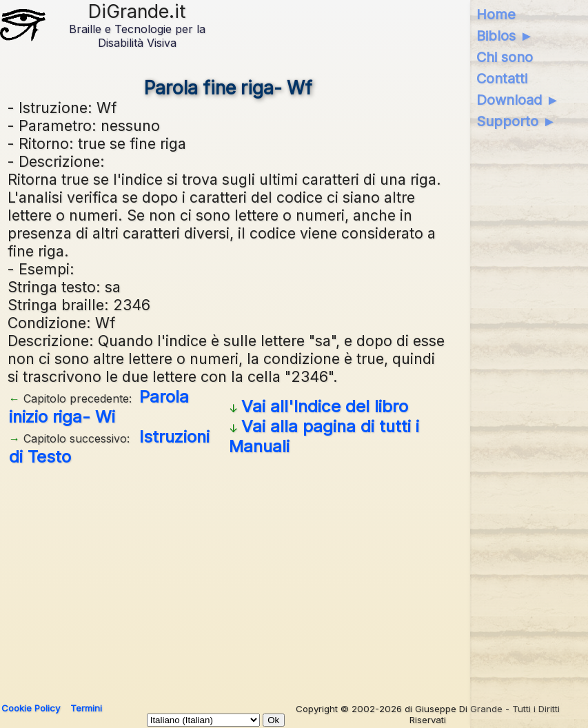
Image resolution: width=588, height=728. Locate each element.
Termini (86, 708)
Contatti (502, 79)
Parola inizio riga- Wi (99, 407)
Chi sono (505, 57)
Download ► (518, 100)
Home (496, 14)
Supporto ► (516, 121)
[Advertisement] (229, 579)
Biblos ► (505, 36)
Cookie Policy (31, 708)
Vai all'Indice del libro (325, 406)
